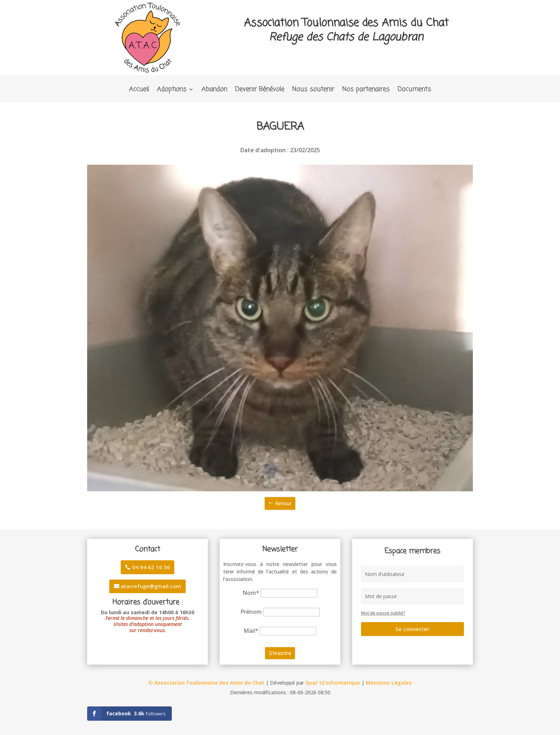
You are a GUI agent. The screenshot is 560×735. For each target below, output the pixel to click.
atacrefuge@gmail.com (151, 586)
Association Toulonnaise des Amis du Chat (209, 683)
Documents (414, 91)
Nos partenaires (366, 91)
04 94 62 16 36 (151, 567)
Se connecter (412, 629)
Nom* (251, 593)
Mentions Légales (389, 683)
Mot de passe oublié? (383, 613)
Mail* (251, 631)
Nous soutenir (313, 91)
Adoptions (172, 91)
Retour (283, 503)
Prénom (251, 612)
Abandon (214, 91)
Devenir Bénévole (260, 91)
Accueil (139, 91)
